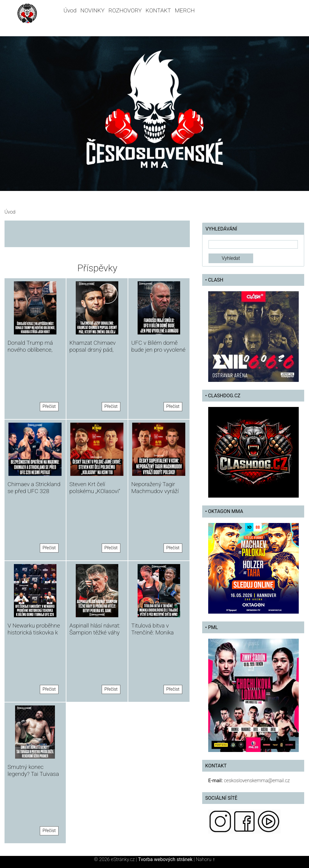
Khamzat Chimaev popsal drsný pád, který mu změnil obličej (92, 353)
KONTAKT (158, 10)
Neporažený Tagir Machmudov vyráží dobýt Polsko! (155, 491)
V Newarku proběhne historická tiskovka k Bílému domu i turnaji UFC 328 (34, 636)
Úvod (70, 10)
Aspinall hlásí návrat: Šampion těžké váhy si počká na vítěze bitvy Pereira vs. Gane (96, 636)
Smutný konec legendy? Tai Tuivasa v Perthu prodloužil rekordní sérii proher (33, 777)
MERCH (185, 10)
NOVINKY (92, 10)
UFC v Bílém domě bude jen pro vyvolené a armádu (158, 350)
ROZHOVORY (125, 10)
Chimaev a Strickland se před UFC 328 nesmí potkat (34, 491)
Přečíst (49, 407)
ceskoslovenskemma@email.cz (257, 781)
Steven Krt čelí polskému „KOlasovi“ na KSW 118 (95, 491)
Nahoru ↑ (205, 859)
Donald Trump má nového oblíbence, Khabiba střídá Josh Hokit (33, 353)
